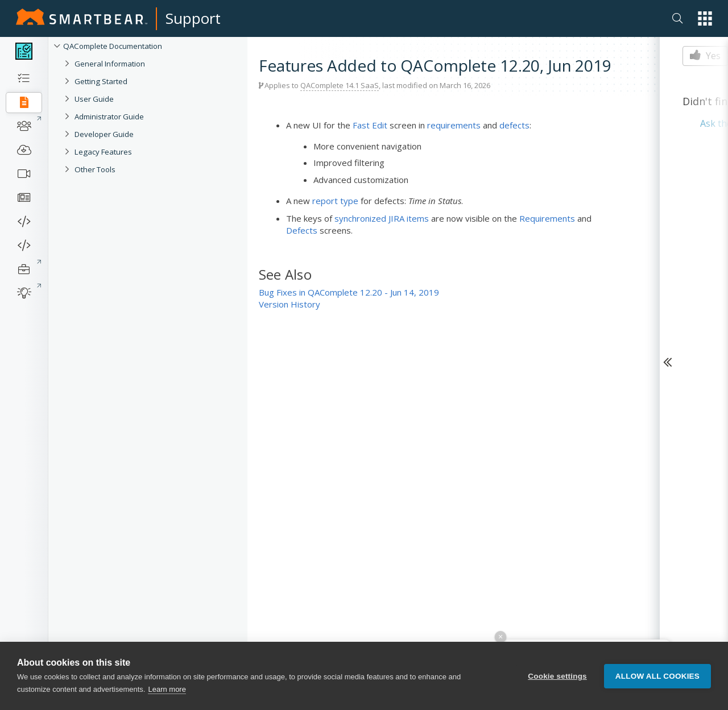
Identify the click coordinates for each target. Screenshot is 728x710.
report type (335, 201)
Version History (289, 304)
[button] (705, 18)
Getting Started (101, 81)
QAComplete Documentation (113, 46)
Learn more (167, 694)
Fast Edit (370, 125)
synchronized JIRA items (382, 218)
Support (193, 18)
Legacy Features (103, 152)
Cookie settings (557, 681)
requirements (454, 125)
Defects (302, 230)
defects (514, 125)
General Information (110, 64)
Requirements (547, 218)
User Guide (94, 99)
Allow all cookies (657, 681)
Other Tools (95, 169)
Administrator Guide (109, 117)
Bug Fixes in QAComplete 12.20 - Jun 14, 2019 (349, 292)
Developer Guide (104, 134)
